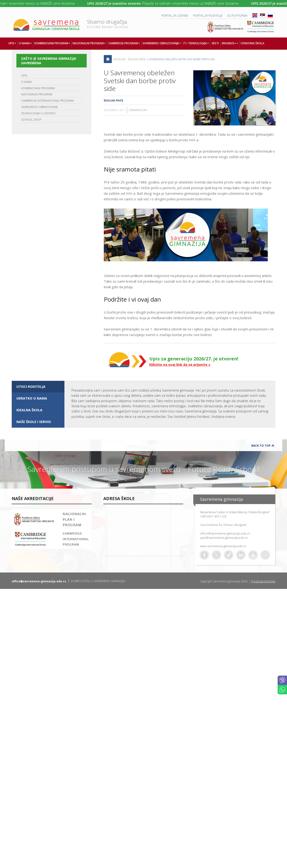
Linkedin (241, 555)
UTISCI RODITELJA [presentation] (31, 387)
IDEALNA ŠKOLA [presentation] (29, 410)
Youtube (253, 555)
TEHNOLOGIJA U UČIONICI (38, 113)
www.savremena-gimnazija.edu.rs (223, 546)
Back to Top (261, 446)
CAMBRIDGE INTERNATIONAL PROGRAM (47, 101)
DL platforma (237, 16)
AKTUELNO (119, 59)
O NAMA (26, 82)
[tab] (38, 387)
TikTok (229, 555)
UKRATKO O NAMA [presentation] (32, 398)
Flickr (265, 555)
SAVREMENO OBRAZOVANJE (40, 107)
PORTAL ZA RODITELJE (208, 16)
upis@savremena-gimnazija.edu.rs (224, 538)
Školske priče (137, 59)
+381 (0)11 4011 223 (213, 516)
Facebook (204, 555)
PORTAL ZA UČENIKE (175, 16)
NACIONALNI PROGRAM (37, 94)
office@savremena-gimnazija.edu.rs (225, 533)
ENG (255, 15)
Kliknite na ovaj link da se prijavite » (180, 365)
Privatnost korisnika (263, 581)
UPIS (24, 76)
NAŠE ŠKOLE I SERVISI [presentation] (34, 422)
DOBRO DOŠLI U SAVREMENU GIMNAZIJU (98, 581)
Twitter (216, 555)
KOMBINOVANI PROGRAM (38, 88)
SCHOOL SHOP (31, 120)
